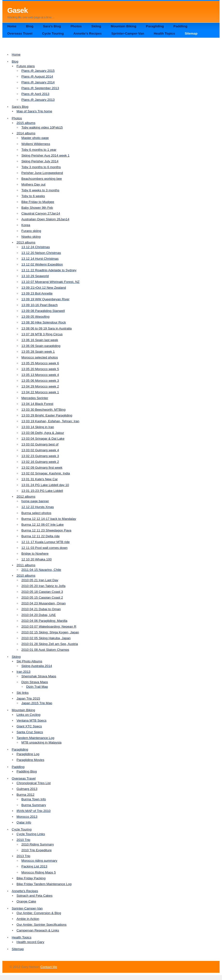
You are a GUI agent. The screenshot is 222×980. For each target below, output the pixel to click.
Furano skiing (31, 231)
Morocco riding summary (39, 861)
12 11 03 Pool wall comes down (45, 548)
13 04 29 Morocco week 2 (40, 386)
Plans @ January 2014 (38, 82)
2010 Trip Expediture (37, 850)
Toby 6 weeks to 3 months (40, 190)
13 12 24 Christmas (36, 247)
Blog (30, 26)
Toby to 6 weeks (33, 196)
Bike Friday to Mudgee (38, 202)
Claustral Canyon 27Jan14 (41, 213)
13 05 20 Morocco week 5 (40, 369)
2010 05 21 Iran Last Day (40, 580)
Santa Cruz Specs (30, 732)
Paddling (180, 26)
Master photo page (35, 138)
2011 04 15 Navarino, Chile (41, 570)
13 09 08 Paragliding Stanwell (43, 311)
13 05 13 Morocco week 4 (40, 375)
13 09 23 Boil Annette (37, 293)
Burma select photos (36, 513)
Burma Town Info (34, 799)
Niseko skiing (31, 237)
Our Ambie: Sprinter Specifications (42, 925)
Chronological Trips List (34, 783)
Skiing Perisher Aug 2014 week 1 (46, 155)
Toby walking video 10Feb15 (42, 127)
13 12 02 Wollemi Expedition (42, 264)
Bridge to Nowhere (35, 554)
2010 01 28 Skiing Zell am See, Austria (50, 644)
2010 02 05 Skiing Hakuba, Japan (46, 638)
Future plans (26, 66)
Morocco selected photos (40, 357)
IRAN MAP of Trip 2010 (34, 811)
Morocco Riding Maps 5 (39, 872)
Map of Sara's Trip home (35, 111)
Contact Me (49, 967)
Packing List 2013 (34, 866)
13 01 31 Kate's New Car (40, 479)
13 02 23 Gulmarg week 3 (40, 456)
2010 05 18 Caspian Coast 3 (42, 592)
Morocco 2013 (27, 817)
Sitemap (191, 33)
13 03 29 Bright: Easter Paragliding (47, 415)
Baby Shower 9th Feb (37, 208)
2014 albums (26, 133)
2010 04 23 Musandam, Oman (44, 603)
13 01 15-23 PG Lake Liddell (42, 491)
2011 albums (26, 565)
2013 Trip (24, 856)
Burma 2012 (26, 795)
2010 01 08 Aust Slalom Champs (45, 650)
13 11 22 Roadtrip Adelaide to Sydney (49, 270)
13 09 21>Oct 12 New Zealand (44, 288)
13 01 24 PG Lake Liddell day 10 (45, 485)
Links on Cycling (29, 715)
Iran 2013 (24, 672)
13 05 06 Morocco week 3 (40, 381)
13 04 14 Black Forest (37, 404)
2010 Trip (24, 840)
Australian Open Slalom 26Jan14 (45, 219)
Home (12, 26)
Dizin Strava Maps (35, 682)
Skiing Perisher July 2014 (40, 161)
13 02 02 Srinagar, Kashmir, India (46, 473)
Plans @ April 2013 (35, 94)
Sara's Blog (52, 26)
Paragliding (155, 26)
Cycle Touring (53, 33)
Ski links (23, 693)
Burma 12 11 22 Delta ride (41, 536)
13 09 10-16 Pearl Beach (40, 305)
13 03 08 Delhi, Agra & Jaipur (43, 433)
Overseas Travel (20, 33)
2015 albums (26, 123)
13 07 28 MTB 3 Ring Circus (42, 334)
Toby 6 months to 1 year (39, 150)
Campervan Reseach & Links (38, 930)
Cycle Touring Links (31, 834)
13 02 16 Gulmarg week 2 (40, 462)
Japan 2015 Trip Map (37, 703)
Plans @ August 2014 (37, 76)
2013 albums (26, 242)
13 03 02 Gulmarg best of (40, 444)
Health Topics (164, 33)
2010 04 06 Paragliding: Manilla (44, 621)
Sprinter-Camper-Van (128, 33)
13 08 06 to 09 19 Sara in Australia (47, 328)
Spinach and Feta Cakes (35, 896)
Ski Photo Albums (30, 661)
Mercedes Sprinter (35, 398)
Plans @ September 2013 (40, 88)
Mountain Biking (124, 26)
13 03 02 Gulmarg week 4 (40, 450)
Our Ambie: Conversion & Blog (39, 913)
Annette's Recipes (87, 33)
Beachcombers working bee (42, 179)
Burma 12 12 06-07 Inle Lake (43, 525)
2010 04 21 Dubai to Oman (41, 609)
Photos (76, 26)
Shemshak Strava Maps (39, 676)
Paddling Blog (27, 771)
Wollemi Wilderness (36, 144)
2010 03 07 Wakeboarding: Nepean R (49, 626)
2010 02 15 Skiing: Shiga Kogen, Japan (50, 632)
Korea (26, 225)
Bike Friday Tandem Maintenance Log (44, 884)
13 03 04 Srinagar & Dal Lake (43, 439)
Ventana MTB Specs (32, 720)
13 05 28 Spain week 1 (38, 352)
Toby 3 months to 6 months (41, 167)
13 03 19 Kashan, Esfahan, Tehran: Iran (50, 421)
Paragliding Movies (31, 760)
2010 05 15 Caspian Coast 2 (42, 597)
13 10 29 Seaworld (35, 276)
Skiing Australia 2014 (37, 666)
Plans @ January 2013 (38, 100)
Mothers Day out (34, 184)
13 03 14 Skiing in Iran (38, 427)
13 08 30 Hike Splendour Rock (44, 322)
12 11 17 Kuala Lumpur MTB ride (46, 542)
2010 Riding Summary (38, 844)
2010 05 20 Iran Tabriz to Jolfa (44, 586)
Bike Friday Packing (31, 878)
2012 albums (26, 497)
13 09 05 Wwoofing (35, 317)
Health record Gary (31, 942)
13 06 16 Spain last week (40, 340)
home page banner (35, 501)
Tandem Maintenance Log (35, 738)
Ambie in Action (28, 919)
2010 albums (26, 576)
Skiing (96, 26)
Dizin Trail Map (37, 687)
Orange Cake (26, 901)
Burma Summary (34, 805)
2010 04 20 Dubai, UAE (39, 615)
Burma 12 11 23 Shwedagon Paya (46, 530)
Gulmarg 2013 (27, 789)
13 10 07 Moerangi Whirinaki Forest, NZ (51, 282)
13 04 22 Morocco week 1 (40, 392)
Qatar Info (24, 822)
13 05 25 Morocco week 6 (40, 363)
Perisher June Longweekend (42, 173)
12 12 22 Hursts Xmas (38, 507)
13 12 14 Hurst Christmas (40, 259)
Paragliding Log (28, 754)
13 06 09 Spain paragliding (41, 346)
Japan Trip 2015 (28, 698)
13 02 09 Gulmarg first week (42, 468)
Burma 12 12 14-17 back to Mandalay (49, 519)
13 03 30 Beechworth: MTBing (44, 410)
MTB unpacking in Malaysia (42, 742)
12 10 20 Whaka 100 (37, 559)
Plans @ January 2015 (38, 71)
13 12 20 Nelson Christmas (41, 253)
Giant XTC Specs (29, 726)
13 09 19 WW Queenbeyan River (45, 299)
